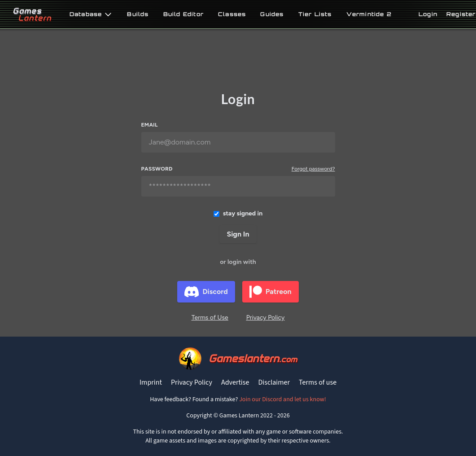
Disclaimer (274, 382)
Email (150, 125)
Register (461, 14)
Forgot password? (313, 169)
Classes (232, 14)
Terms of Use (210, 318)
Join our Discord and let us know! (283, 399)
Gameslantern (253, 358)
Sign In (238, 234)
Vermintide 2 (369, 14)
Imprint (151, 382)
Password (157, 169)
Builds (138, 14)
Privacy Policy (266, 318)
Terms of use (318, 382)
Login (428, 14)
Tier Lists (315, 14)
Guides (272, 14)
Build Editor (183, 14)
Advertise (235, 382)
